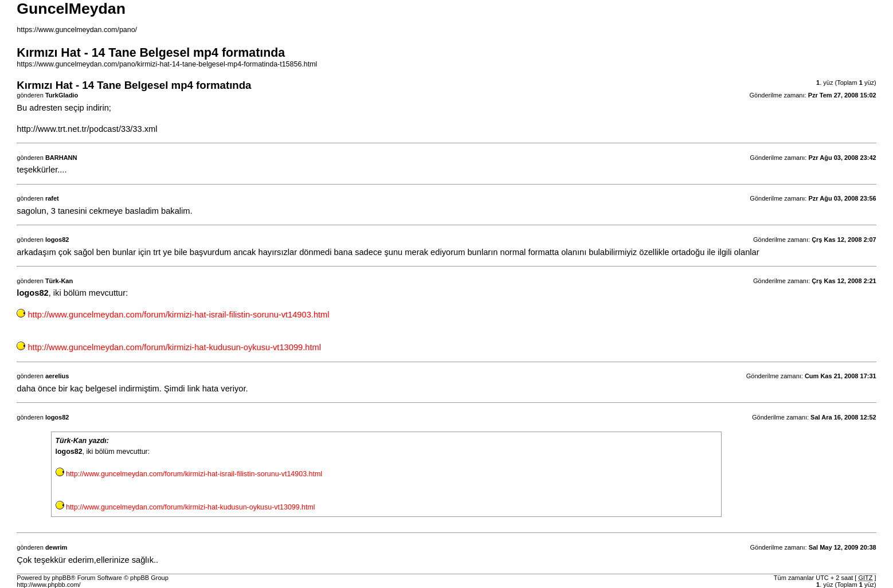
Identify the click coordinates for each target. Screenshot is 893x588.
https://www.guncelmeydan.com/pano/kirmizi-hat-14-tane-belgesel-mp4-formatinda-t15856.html (167, 64)
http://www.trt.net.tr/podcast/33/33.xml (87, 129)
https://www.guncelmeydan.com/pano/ (77, 30)
